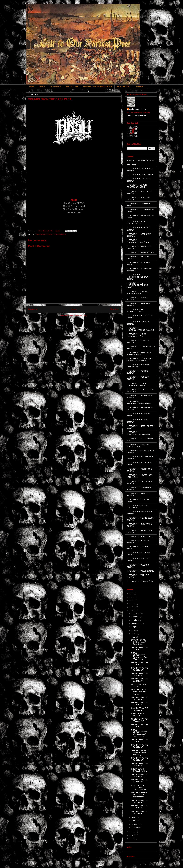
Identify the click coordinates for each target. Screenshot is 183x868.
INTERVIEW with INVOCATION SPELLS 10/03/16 (139, 354)
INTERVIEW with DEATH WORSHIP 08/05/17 (137, 223)
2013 (132, 839)
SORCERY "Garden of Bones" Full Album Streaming (140, 753)
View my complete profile (136, 115)
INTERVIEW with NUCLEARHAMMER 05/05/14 (138, 433)
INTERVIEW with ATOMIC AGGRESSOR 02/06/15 (137, 186)
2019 (132, 600)
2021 (132, 594)
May (133, 637)
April (134, 817)
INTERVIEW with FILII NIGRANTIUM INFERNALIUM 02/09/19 (138, 277)
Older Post (114, 309)
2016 (132, 610)
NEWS (42, 86)
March (134, 821)
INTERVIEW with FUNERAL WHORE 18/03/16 (138, 292)
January (135, 828)
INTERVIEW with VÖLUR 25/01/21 (140, 571)
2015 (132, 832)
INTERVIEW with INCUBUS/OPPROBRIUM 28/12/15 (141, 329)
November (136, 617)
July (133, 630)
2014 (132, 835)
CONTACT (140, 86)
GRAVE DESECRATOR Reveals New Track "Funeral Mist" (140, 656)
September (136, 623)
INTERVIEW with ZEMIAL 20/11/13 (140, 581)
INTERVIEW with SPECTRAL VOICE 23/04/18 (138, 507)
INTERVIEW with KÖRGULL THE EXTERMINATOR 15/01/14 (140, 360)
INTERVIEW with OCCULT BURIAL (139, 770)
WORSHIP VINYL (124, 86)
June (134, 634)
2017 (132, 607)
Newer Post (33, 309)
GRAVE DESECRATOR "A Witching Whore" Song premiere (139, 733)
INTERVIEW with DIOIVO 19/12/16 (140, 252)
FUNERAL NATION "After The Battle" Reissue (139, 692)
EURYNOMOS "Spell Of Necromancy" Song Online (139, 642)
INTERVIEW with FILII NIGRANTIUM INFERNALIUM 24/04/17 (138, 285)
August (134, 627)
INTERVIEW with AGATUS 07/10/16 (141, 175)
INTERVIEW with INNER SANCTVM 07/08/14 (136, 335)
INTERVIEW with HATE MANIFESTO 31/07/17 (136, 311)
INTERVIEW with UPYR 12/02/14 (140, 536)
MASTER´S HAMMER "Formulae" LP (140, 720)
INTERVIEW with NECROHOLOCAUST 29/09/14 (139, 403)
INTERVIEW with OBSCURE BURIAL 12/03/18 (138, 445)
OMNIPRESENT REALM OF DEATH (98, 86)
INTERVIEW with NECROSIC (138, 715)
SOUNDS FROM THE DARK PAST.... (140, 775)
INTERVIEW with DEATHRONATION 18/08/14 (138, 241)
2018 (132, 604)
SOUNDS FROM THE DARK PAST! (53, 234)
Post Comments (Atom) (78, 316)
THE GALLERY (72, 86)
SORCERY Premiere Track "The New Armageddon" (139, 795)
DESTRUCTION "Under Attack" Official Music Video (140, 787)
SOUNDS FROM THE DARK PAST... (140, 648)
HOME (32, 86)
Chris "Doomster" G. (138, 109)
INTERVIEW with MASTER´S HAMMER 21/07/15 (138, 366)
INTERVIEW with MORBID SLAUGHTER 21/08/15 (137, 384)
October (135, 620)
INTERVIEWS (55, 86)
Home (74, 309)
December (136, 613)
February (135, 824)
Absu (38, 234)
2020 (132, 597)
